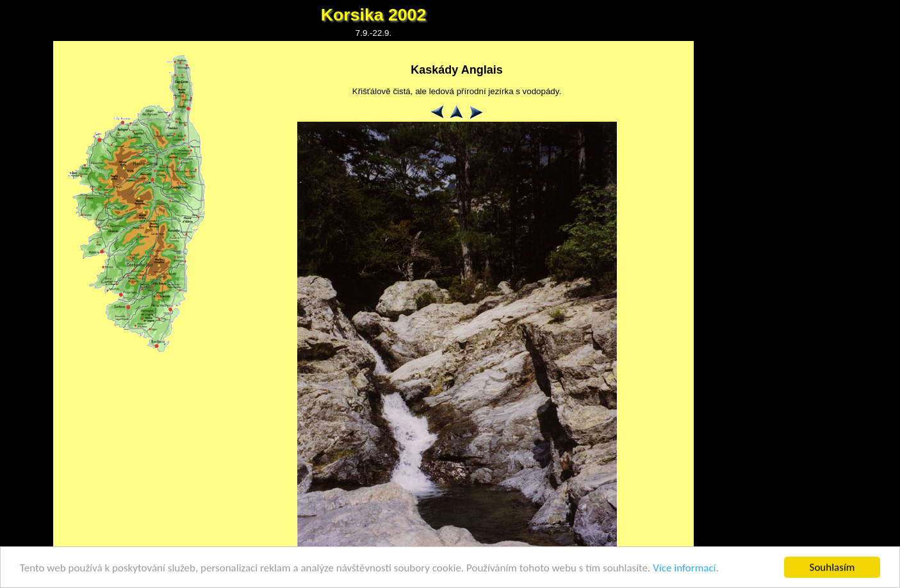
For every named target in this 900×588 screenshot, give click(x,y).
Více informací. (686, 568)
